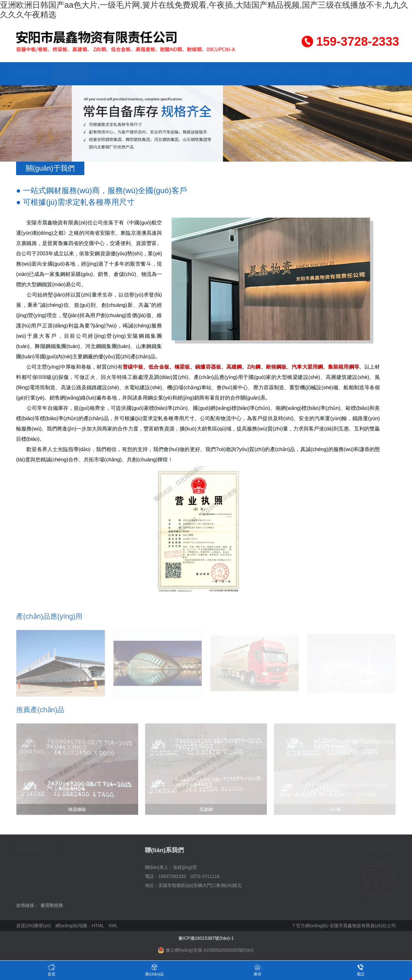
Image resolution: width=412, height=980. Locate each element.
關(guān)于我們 (71, 71)
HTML (98, 926)
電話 (360, 970)
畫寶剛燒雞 (52, 905)
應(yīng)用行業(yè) (187, 74)
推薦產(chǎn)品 (40, 710)
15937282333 (172, 876)
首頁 (51, 970)
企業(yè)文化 (225, 71)
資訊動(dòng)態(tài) (264, 74)
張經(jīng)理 (185, 867)
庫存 (257, 970)
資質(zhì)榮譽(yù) (303, 74)
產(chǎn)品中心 (109, 71)
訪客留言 (341, 71)
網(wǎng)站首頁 (32, 71)
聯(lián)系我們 (380, 71)
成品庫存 (148, 71)
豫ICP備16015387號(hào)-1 (206, 938)
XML (113, 926)
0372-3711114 (205, 876)
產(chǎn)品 (154, 970)
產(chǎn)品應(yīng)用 (49, 616)
